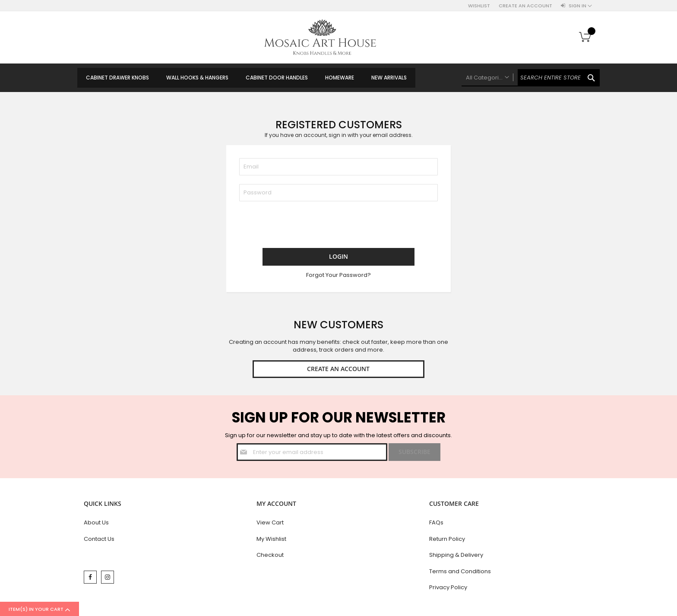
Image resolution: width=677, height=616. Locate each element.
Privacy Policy (448, 589)
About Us (96, 524)
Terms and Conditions (460, 573)
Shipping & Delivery (456, 557)
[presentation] (305, 227)
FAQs (436, 524)
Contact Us (99, 541)
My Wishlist (271, 541)
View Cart (270, 524)
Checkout (270, 557)
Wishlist (479, 6)
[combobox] (531, 78)
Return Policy (447, 541)
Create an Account (525, 6)
